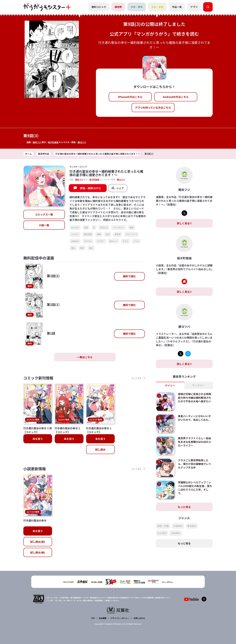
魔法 (73, 248)
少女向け (176, 533)
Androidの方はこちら (176, 97)
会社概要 (103, 618)
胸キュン (114, 241)
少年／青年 (137, 7)
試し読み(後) (38, 553)
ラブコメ (88, 241)
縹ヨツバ (82, 142)
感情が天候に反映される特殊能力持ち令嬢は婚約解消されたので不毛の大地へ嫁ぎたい (195, 398)
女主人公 (104, 227)
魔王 (82, 248)
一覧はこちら (85, 357)
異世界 (118, 7)
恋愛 (86, 227)
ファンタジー (119, 227)
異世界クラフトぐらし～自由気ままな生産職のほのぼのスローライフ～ (195, 442)
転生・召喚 (163, 526)
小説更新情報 (35, 469)
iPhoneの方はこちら (130, 97)
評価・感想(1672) (90, 188)
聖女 (91, 248)
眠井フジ (37, 142)
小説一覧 (44, 225)
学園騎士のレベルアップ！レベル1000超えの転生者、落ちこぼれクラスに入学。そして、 (195, 488)
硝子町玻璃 (53, 142)
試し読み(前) (38, 542)
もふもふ (75, 227)
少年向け (178, 526)
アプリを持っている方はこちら (153, 108)
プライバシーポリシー (120, 618)
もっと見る (184, 507)
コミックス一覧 (44, 215)
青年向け (192, 526)
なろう (125, 241)
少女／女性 (157, 7)
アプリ (194, 7)
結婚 (99, 234)
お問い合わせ (139, 618)
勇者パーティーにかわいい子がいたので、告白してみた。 (195, 418)
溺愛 (131, 227)
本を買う (38, 439)
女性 (108, 234)
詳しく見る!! (184, 223)
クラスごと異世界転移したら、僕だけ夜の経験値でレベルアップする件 (195, 464)
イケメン (75, 234)
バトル (136, 241)
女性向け (75, 241)
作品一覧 (177, 7)
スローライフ (131, 234)
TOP (93, 618)
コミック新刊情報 (39, 378)
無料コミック (99, 7)
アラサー (101, 241)
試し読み (100, 450)
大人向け (162, 533)
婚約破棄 (88, 234)
